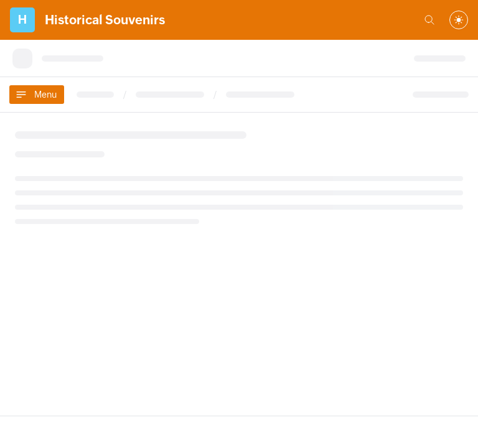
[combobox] (459, 20)
